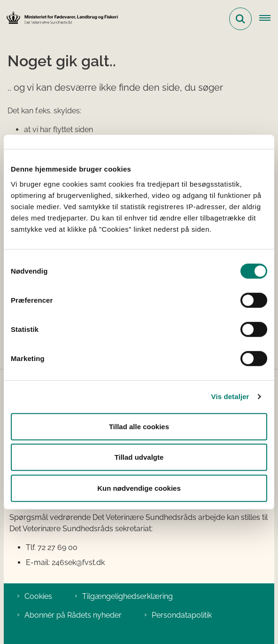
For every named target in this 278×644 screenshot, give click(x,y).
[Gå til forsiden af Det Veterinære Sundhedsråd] (59, 19)
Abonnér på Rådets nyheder (73, 615)
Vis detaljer (230, 397)
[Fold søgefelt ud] (240, 19)
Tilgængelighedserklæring (127, 596)
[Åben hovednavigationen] (269, 19)
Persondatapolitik (182, 615)
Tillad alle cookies (139, 426)
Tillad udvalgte (139, 457)
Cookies (38, 596)
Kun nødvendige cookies (139, 488)
